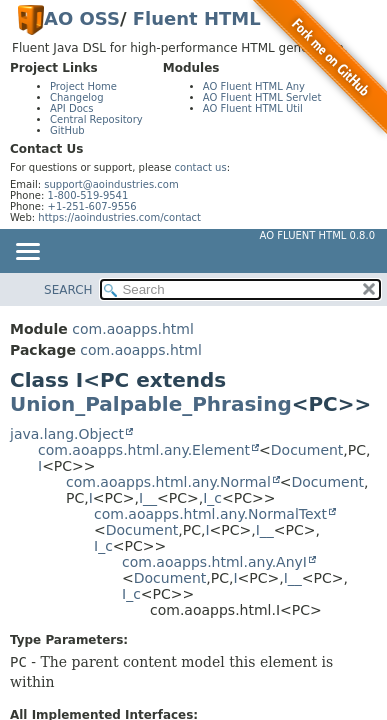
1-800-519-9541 (88, 195)
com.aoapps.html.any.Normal (168, 482)
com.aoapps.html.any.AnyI (214, 562)
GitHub (67, 130)
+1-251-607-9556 (92, 206)
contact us (201, 167)
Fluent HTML (197, 18)
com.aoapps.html (132, 329)
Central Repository (96, 119)
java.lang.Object (67, 434)
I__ (148, 498)
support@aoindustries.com (111, 184)
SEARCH (68, 290)
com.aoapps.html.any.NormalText (210, 514)
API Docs (72, 108)
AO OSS (82, 18)
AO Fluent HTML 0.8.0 (317, 235)
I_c (212, 498)
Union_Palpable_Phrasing (151, 404)
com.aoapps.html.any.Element (144, 450)
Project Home (83, 86)
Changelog (77, 97)
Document (307, 450)
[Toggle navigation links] (27, 253)
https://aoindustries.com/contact (119, 217)
